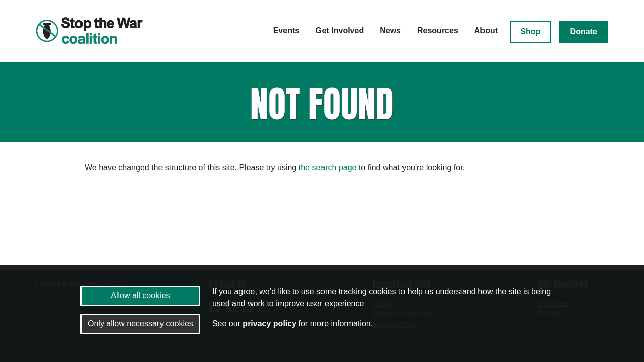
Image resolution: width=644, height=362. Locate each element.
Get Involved (340, 30)
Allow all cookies (140, 295)
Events (286, 30)
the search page (328, 168)
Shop (530, 31)
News (390, 30)
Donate (584, 31)
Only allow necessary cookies (140, 324)
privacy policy (269, 324)
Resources (438, 30)
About (486, 30)
